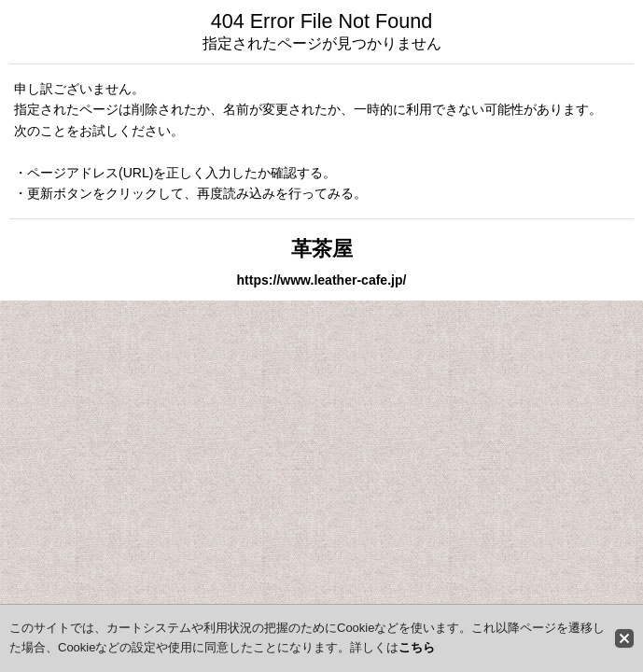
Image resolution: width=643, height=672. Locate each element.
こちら (417, 647)
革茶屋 (322, 249)
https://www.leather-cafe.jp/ (322, 280)
